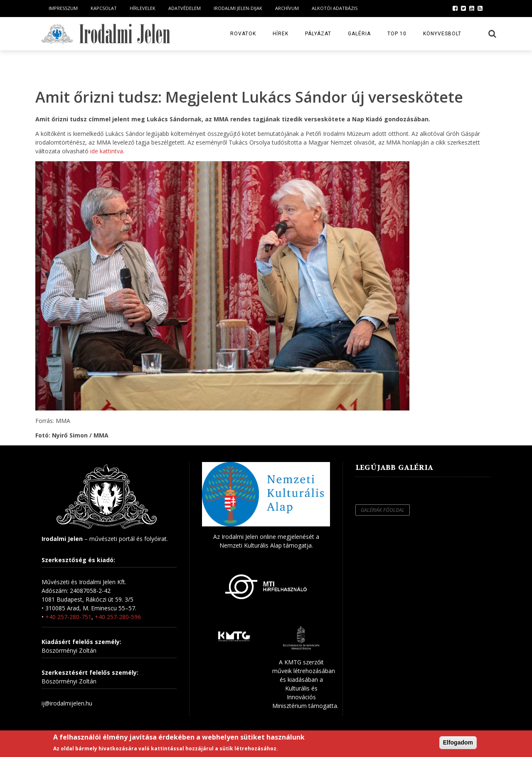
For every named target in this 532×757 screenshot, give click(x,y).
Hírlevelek (143, 8)
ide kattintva (106, 151)
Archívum (287, 8)
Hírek (281, 34)
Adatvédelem (185, 8)
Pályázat (318, 34)
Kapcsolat (104, 8)
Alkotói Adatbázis (335, 8)
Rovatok (243, 34)
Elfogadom (458, 742)
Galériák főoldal (383, 510)
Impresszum (63, 8)
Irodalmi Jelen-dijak (238, 8)
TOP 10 (397, 34)
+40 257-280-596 (118, 617)
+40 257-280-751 (68, 617)
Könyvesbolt (442, 34)
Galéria (359, 34)
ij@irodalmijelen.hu (67, 703)
